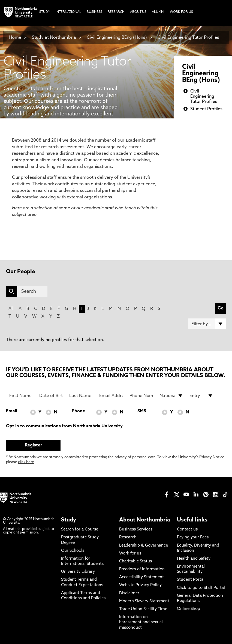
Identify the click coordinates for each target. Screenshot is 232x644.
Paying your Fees (193, 537)
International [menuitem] (68, 12)
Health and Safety (194, 559)
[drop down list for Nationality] (171, 396)
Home (15, 38)
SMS (142, 411)
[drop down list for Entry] (201, 396)
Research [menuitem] (116, 12)
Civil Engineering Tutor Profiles (188, 38)
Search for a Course (80, 530)
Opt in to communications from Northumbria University (64, 426)
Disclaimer (129, 593)
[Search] (32, 291)
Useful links (192, 520)
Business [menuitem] (94, 12)
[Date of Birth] (51, 396)
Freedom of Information (142, 569)
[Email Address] (111, 396)
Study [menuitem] (45, 12)
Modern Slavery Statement (144, 601)
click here (26, 462)
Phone (78, 411)
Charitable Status (135, 561)
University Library (78, 572)
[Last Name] (81, 396)
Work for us (130, 554)
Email (12, 411)
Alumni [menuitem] (158, 12)
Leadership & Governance (144, 546)
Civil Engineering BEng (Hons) (117, 38)
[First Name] (21, 396)
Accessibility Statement (141, 577)
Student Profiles (206, 109)
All (11, 309)
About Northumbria (145, 520)
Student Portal (191, 580)
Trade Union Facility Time (143, 609)
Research (128, 537)
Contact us (187, 530)
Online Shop (189, 609)
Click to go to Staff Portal (201, 588)
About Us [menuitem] (138, 12)
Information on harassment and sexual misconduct (141, 622)
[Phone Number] (141, 396)
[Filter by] (207, 324)
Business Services (136, 530)
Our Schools (73, 551)
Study (69, 520)
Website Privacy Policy (140, 585)
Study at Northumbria (54, 38)
